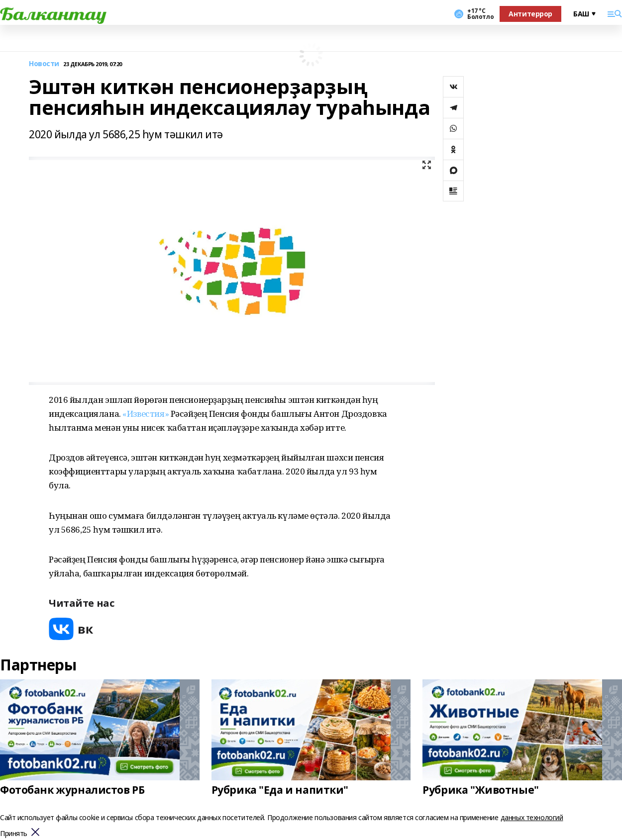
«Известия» (146, 414)
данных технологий (532, 817)
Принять (14, 834)
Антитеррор (530, 14)
